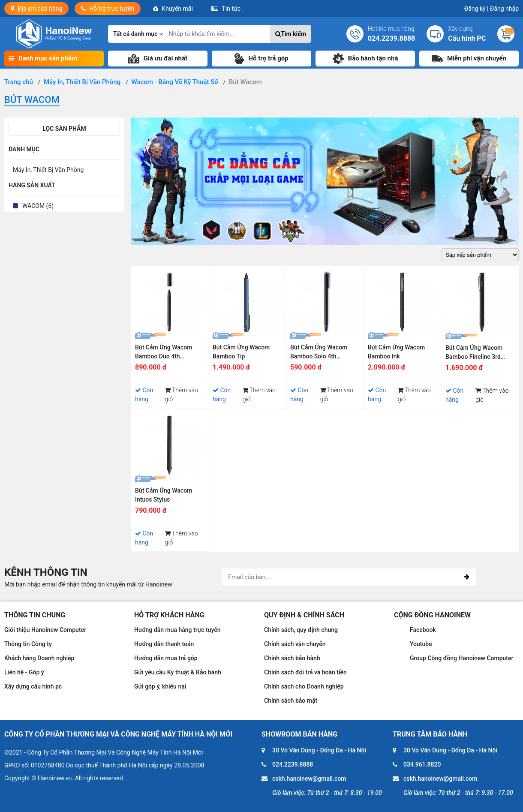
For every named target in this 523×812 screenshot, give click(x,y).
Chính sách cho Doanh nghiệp (304, 686)
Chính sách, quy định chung (301, 630)
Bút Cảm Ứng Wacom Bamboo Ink (396, 352)
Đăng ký (476, 9)
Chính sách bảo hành (292, 658)
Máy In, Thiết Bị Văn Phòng (48, 170)
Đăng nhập (504, 9)
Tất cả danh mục (138, 34)
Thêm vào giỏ (182, 395)
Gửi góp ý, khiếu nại (160, 686)
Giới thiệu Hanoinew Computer (45, 630)
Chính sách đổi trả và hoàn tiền (305, 672)
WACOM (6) (38, 206)
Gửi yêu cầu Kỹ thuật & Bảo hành (178, 672)
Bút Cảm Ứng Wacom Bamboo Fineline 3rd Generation (474, 353)
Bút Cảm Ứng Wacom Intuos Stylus (164, 495)
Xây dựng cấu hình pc (33, 686)
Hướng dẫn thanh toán (164, 644)
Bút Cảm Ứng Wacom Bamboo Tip (241, 352)
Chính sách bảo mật (291, 701)
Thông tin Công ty (28, 644)
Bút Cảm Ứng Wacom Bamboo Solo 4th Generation (319, 353)
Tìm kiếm (291, 34)
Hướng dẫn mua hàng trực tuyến (177, 630)
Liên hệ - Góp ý (24, 672)
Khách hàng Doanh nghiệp (39, 658)
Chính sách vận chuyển (295, 644)
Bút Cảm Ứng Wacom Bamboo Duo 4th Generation (164, 353)
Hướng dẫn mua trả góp (166, 658)
